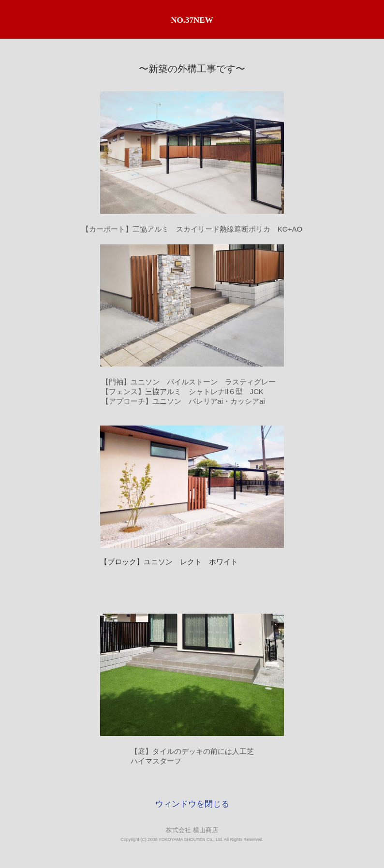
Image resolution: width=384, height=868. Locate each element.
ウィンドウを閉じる (192, 804)
